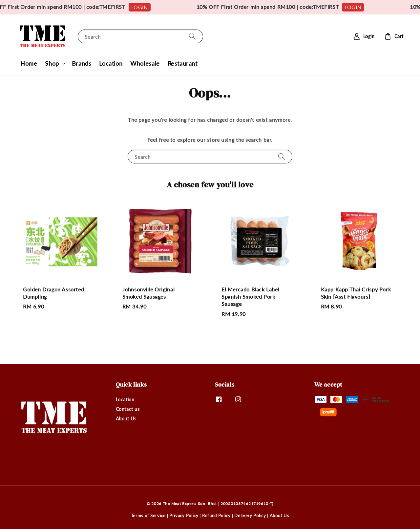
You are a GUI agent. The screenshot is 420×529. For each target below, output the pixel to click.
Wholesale (145, 63)
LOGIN (145, 7)
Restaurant (183, 63)
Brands (82, 63)
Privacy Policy (184, 516)
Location (111, 63)
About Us (126, 419)
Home (29, 63)
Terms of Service (148, 516)
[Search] (192, 36)
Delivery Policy (250, 516)
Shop (52, 63)
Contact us (128, 409)
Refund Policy (216, 516)
